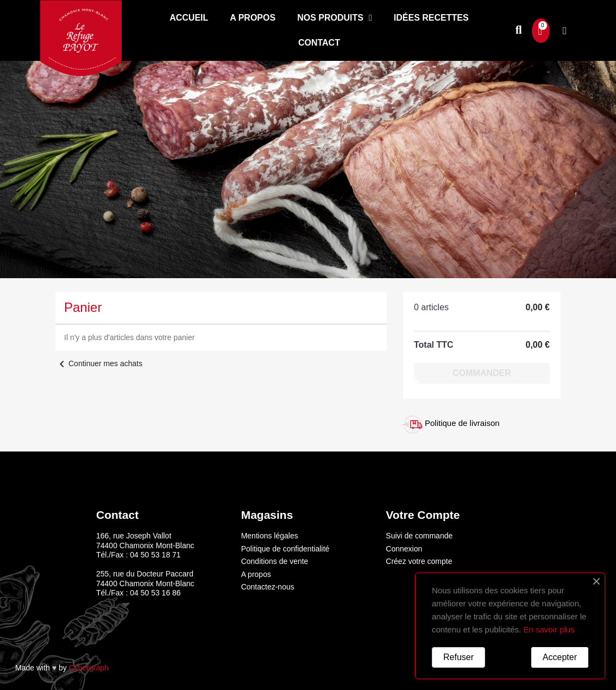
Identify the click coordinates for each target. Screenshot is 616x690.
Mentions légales (270, 536)
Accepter (560, 657)
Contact (319, 43)
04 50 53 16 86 (155, 593)
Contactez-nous (268, 587)
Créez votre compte (419, 561)
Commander (482, 373)
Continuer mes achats (99, 363)
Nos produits (335, 18)
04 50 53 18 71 (155, 555)
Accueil (189, 18)
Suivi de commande (419, 536)
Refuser (458, 657)
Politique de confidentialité (285, 549)
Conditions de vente (275, 561)
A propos (253, 18)
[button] (518, 31)
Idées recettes (431, 18)
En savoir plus (549, 629)
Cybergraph (89, 668)
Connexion (404, 549)
